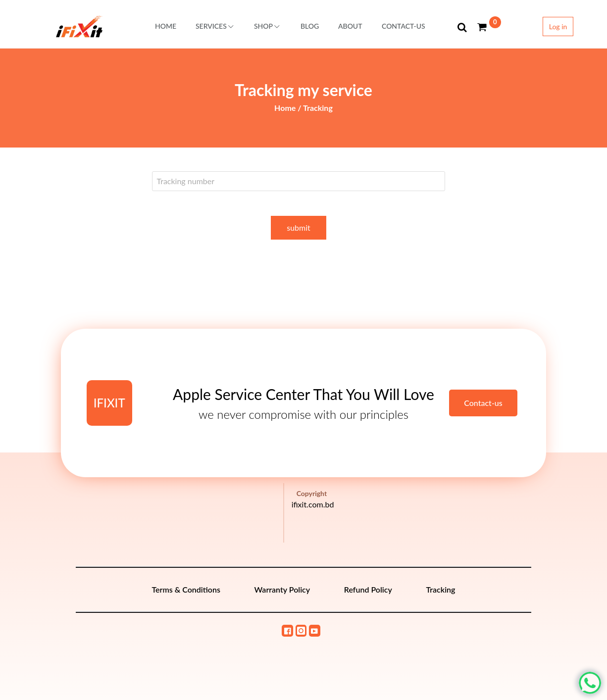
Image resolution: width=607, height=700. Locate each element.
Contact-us (483, 403)
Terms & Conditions (186, 589)
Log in (558, 26)
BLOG (310, 26)
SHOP (268, 26)
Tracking (318, 108)
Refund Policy (368, 589)
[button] (462, 27)
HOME (166, 26)
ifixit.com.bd (313, 504)
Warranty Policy (282, 589)
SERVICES (215, 26)
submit (299, 227)
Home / (289, 108)
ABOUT (350, 26)
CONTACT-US (404, 26)
